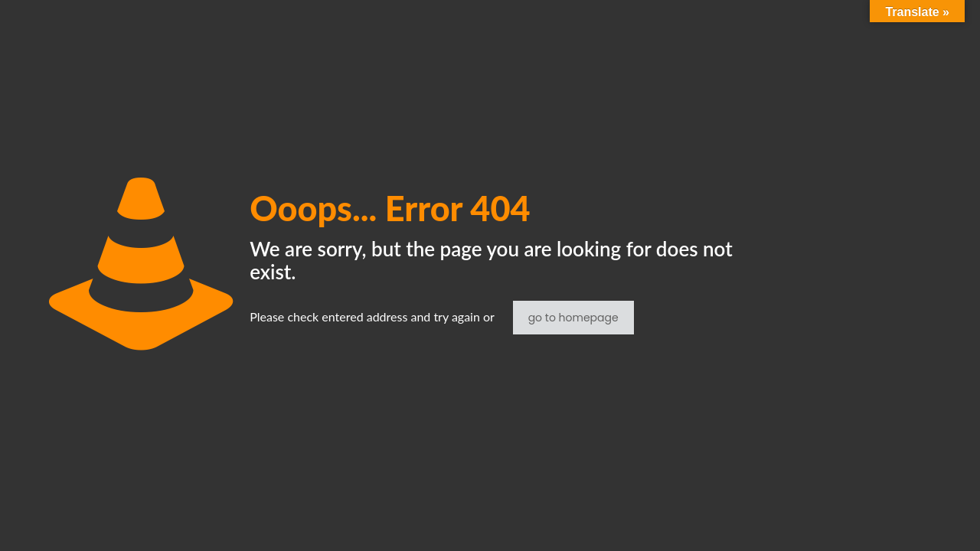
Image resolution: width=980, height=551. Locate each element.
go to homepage (573, 318)
